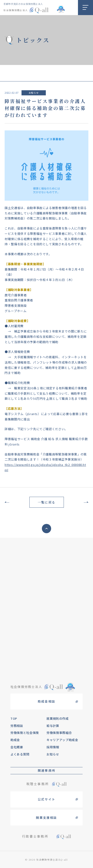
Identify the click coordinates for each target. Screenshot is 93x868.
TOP (14, 718)
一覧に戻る (46, 502)
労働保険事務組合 (59, 733)
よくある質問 (20, 754)
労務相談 (17, 726)
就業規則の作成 (58, 718)
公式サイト (46, 799)
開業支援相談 (46, 818)
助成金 (15, 740)
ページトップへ (46, 529)
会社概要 (17, 747)
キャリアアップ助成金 (62, 740)
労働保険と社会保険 (25, 733)
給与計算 (53, 726)
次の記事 (85, 502)
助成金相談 (46, 701)
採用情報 (53, 747)
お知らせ (34, 93)
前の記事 (8, 502)
